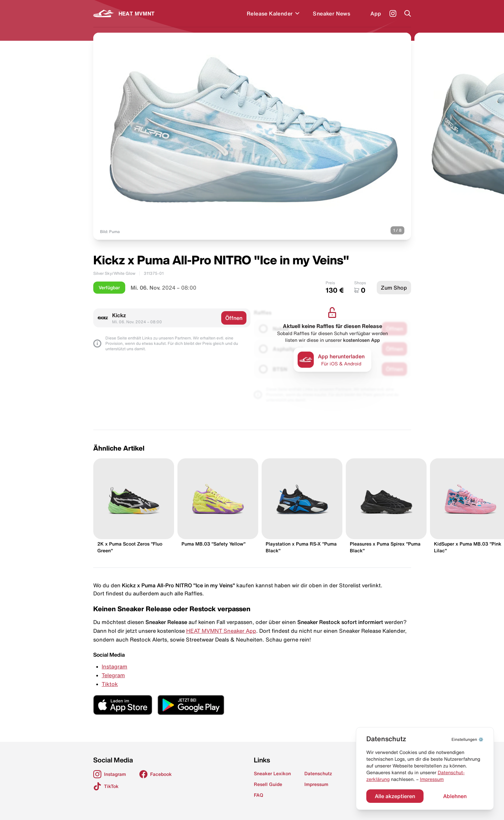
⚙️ (467, 739)
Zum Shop (394, 288)
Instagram (114, 666)
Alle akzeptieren (395, 796)
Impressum (432, 779)
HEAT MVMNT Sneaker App (221, 631)
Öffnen (234, 318)
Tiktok (110, 684)
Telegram (113, 675)
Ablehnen (455, 796)
